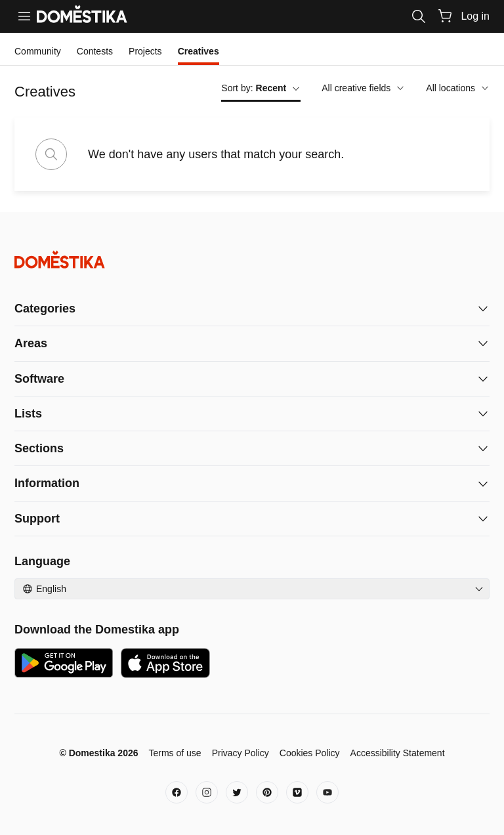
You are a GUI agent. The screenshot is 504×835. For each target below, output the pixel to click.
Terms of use (175, 753)
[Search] (419, 16)
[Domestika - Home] (252, 260)
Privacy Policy (241, 753)
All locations (458, 88)
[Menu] (24, 16)
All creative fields (363, 88)
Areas (31, 343)
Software (39, 379)
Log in (475, 16)
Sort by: (261, 88)
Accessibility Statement (398, 753)
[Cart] (445, 16)
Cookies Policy (310, 753)
